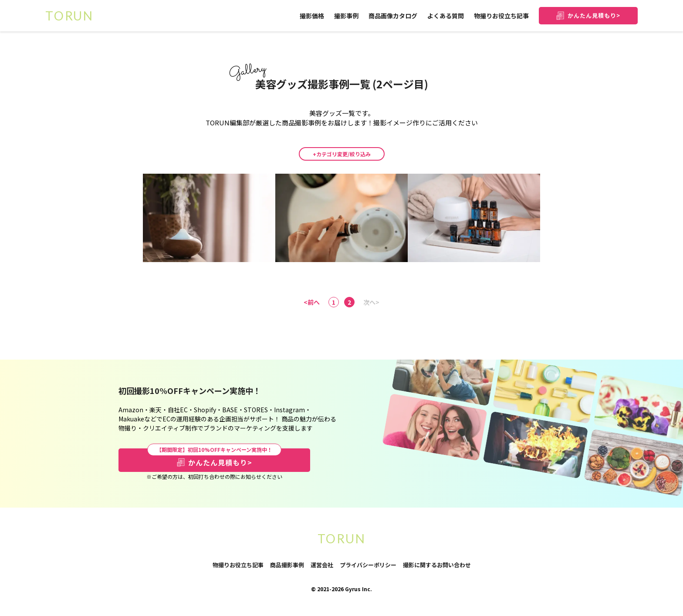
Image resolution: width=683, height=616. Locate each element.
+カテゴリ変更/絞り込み (342, 154)
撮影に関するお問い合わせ (437, 565)
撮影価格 (312, 16)
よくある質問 (446, 16)
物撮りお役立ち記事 (501, 16)
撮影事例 (346, 16)
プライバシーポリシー (368, 565)
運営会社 (322, 565)
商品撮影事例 (287, 565)
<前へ (312, 302)
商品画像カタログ (393, 16)
